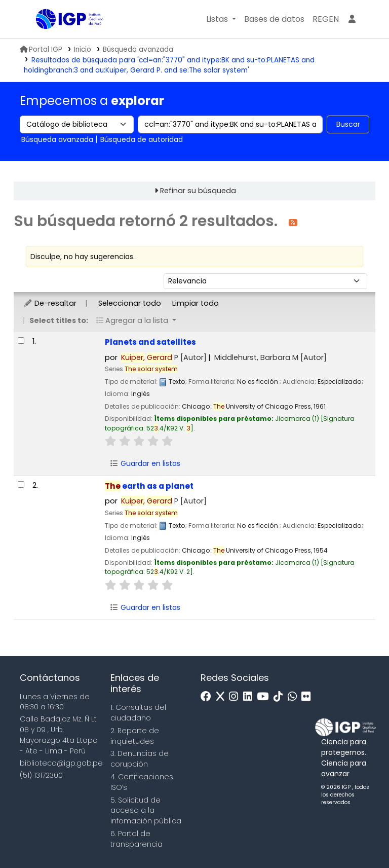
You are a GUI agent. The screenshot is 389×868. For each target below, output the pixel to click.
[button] (221, 19)
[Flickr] (308, 697)
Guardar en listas (145, 463)
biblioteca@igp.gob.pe (61, 763)
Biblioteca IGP (61, 40)
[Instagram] (236, 697)
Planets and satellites (150, 342)
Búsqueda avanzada (138, 49)
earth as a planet (149, 486)
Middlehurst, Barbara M (270, 357)
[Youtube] (265, 697)
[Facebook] (208, 697)
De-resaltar (50, 303)
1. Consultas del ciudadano (138, 713)
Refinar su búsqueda (198, 191)
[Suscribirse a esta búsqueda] (293, 222)
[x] (223, 697)
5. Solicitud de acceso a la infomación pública (146, 811)
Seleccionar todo (130, 303)
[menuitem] (326, 19)
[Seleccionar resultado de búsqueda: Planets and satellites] (21, 340)
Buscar (348, 124)
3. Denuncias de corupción (140, 759)
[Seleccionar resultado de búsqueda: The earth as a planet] (21, 484)
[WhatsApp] (295, 697)
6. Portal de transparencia (137, 839)
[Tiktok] (281, 697)
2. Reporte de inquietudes (135, 736)
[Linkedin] (250, 697)
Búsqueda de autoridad (142, 139)
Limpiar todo (196, 303)
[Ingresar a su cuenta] (352, 19)
